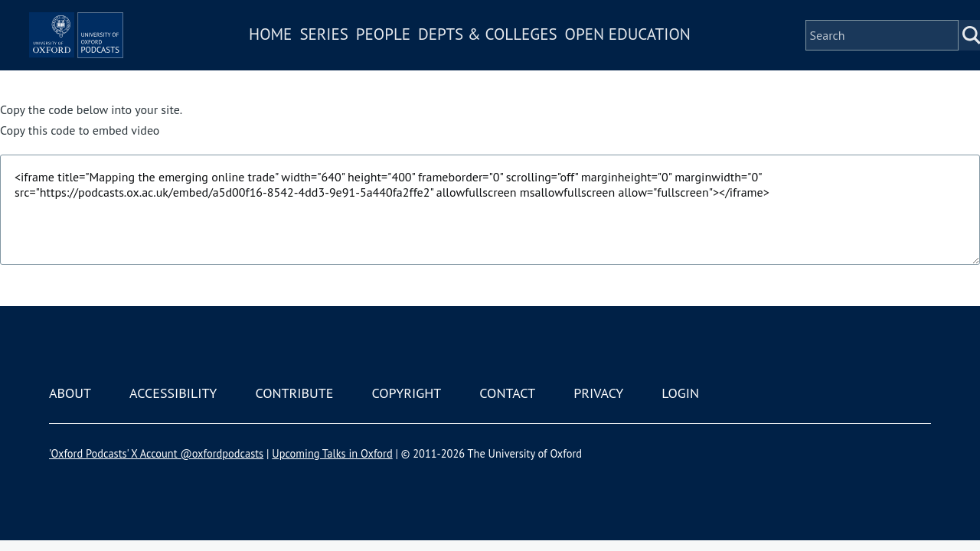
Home (315, 56)
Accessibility (173, 393)
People (428, 56)
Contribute (294, 393)
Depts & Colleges (533, 56)
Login (680, 393)
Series (369, 56)
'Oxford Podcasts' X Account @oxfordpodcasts (156, 453)
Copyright (406, 393)
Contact (507, 393)
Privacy (598, 393)
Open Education (672, 56)
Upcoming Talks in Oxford (332, 453)
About (70, 393)
